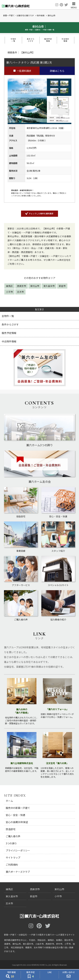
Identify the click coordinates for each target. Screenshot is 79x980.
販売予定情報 (48, 40)
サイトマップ (13, 857)
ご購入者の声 (13, 836)
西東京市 (22, 286)
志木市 (20, 292)
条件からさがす (31, 40)
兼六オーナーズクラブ (18, 872)
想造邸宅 (11, 829)
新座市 (62, 286)
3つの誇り (11, 843)
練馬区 (9, 286)
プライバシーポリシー (18, 850)
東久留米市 (49, 286)
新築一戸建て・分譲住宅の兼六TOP (18, 15)
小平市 (9, 292)
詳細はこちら (57, 71)
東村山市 (35, 286)
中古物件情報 (65, 40)
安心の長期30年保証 (17, 822)
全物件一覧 (13, 40)
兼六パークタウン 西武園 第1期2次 (29, 62)
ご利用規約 (12, 865)
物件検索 (41, 15)
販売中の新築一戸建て (18, 808)
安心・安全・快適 (15, 815)
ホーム (9, 801)
